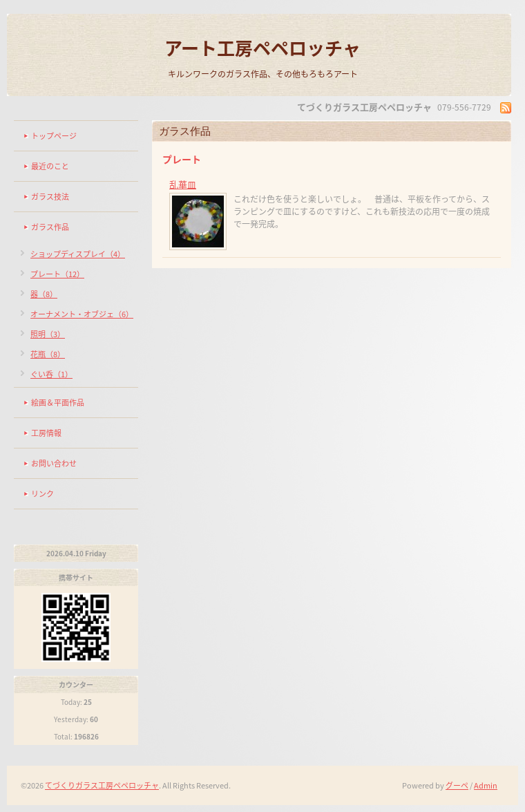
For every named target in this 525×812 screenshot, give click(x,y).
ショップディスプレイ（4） (78, 254)
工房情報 (46, 433)
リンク (42, 494)
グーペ (457, 785)
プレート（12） (57, 274)
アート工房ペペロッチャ (262, 48)
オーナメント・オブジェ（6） (82, 314)
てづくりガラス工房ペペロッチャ (102, 785)
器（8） (44, 294)
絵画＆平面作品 (58, 403)
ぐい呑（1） (51, 374)
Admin (486, 785)
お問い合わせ (54, 463)
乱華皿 (183, 184)
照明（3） (48, 334)
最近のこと (50, 166)
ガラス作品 (50, 227)
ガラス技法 (50, 197)
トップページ (54, 136)
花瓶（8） (48, 354)
